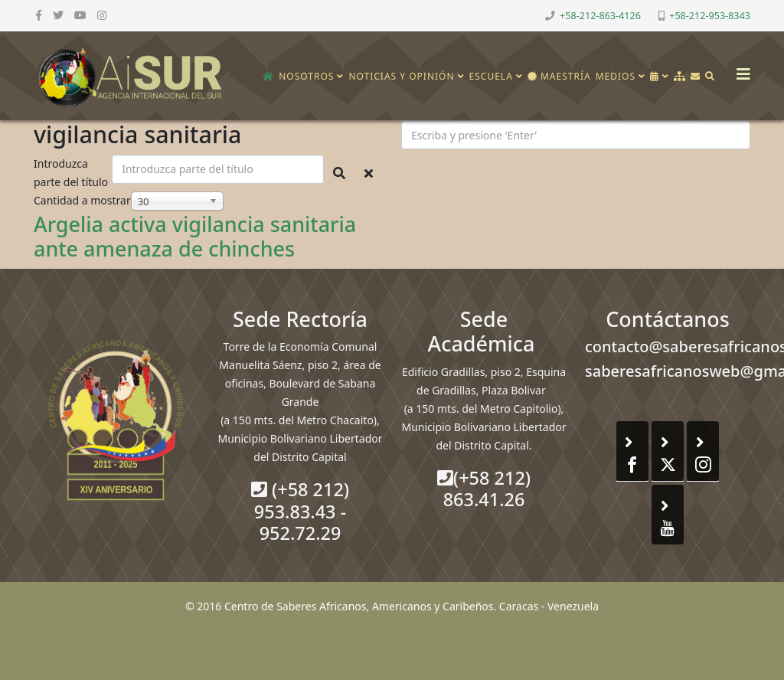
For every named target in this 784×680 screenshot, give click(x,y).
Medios (616, 76)
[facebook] (39, 15)
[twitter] (58, 15)
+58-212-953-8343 (710, 16)
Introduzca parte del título (72, 173)
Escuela (491, 76)
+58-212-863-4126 (600, 16)
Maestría (559, 76)
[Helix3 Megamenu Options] (740, 69)
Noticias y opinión (401, 76)
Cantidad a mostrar (82, 200)
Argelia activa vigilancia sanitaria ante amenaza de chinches (195, 236)
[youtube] (80, 15)
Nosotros (306, 76)
